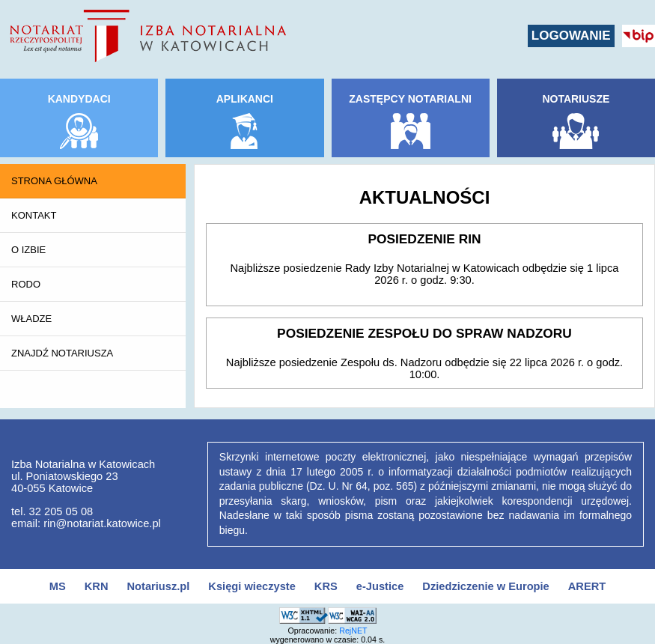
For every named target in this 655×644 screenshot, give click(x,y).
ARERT (587, 586)
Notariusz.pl (158, 586)
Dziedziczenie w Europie (485, 586)
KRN (97, 586)
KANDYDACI (79, 99)
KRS (326, 586)
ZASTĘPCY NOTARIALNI (410, 99)
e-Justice (380, 586)
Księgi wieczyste (252, 586)
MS (58, 586)
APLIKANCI (245, 99)
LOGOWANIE (571, 36)
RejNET (353, 631)
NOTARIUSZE (576, 99)
